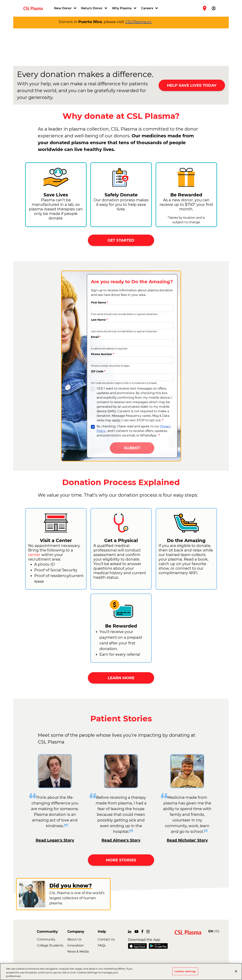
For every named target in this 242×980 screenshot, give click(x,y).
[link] (35, 8)
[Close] (236, 971)
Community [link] (46, 939)
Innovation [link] (76, 945)
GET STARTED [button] (121, 240)
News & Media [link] (78, 952)
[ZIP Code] (132, 377)
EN (211, 931)
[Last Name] (132, 326)
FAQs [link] (102, 945)
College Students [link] (50, 945)
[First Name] (132, 308)
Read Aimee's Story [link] (121, 840)
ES (217, 931)
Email (96, 337)
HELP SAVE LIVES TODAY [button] (192, 85)
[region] (121, 972)
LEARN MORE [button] (121, 678)
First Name (99, 303)
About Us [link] (74, 939)
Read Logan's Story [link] (55, 840)
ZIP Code (98, 371)
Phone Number (103, 354)
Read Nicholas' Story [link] (187, 840)
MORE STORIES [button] (121, 860)
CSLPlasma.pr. (139, 22)
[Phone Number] (132, 360)
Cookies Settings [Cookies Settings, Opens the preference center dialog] (185, 971)
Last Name (99, 320)
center (34, 555)
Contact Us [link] (106, 939)
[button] (66, 8)
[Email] (132, 343)
